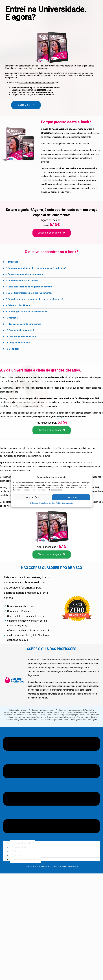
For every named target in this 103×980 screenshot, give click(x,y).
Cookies (16, 851)
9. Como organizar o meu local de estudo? (27, 312)
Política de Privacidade (23, 843)
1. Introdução (12, 262)
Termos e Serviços (21, 847)
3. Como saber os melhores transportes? (26, 274)
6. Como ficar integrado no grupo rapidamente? (29, 293)
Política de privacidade (64, 503)
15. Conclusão (13, 349)
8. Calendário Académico (18, 305)
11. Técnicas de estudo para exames (24, 324)
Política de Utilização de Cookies (42, 503)
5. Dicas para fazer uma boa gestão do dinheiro (29, 287)
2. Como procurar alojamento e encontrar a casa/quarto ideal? (37, 268)
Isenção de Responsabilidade (26, 859)
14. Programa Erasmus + (18, 343)
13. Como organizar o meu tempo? (23, 336)
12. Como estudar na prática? (20, 330)
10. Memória (12, 318)
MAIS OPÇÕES (32, 497)
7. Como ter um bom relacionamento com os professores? (35, 299)
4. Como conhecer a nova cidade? (22, 281)
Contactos (17, 855)
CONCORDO (71, 497)
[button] (51, 262)
